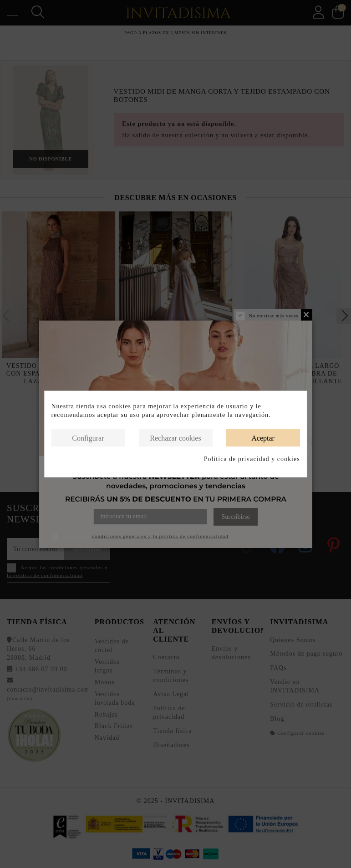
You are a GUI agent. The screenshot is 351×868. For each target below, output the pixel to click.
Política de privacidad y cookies (252, 459)
